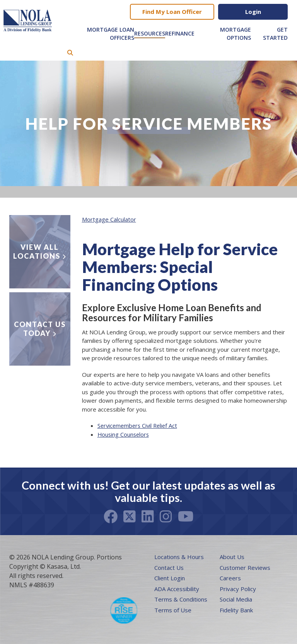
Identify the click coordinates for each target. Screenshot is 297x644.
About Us (232, 557)
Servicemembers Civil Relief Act (139, 425)
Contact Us (169, 568)
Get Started (275, 34)
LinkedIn (148, 517)
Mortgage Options (236, 34)
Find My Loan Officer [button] (172, 12)
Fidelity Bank (236, 610)
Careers (230, 578)
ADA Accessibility (177, 589)
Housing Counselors (124, 434)
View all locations (37, 252)
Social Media (236, 599)
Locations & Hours (179, 557)
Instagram (166, 517)
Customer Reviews (245, 568)
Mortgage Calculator (109, 219)
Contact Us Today (40, 329)
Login (253, 12)
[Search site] (70, 53)
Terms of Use (173, 610)
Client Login (170, 578)
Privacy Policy (238, 589)
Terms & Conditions (181, 599)
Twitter (130, 517)
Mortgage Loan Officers (111, 34)
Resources (150, 33)
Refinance (180, 33)
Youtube (186, 517)
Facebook (111, 517)
